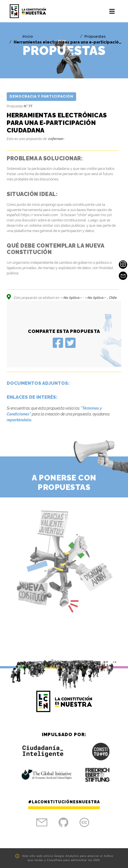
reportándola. (19, 420)
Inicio (28, 36)
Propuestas (95, 36)
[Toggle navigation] (112, 11)
